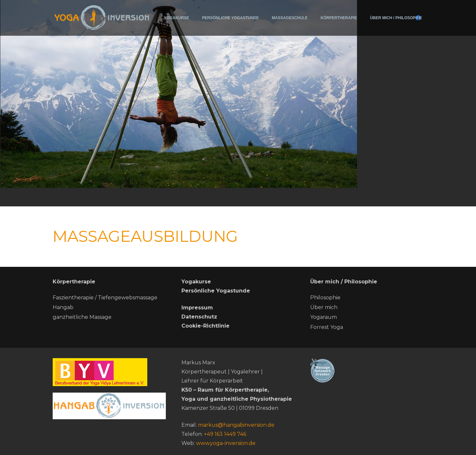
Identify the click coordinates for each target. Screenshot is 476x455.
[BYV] (109, 372)
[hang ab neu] (109, 406)
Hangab (63, 307)
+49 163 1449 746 (225, 434)
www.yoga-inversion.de (226, 443)
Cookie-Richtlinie (205, 326)
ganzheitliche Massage (82, 317)
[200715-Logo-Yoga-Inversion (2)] (102, 17)
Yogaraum (324, 317)
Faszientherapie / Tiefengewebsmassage (105, 298)
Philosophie (325, 298)
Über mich (324, 307)
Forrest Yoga (327, 327)
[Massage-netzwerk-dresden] (367, 370)
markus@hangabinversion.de (236, 425)
